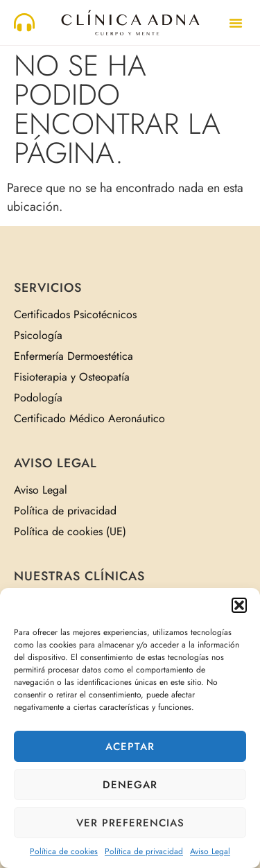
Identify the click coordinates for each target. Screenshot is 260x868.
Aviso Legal (210, 851)
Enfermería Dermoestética (73, 356)
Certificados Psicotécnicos (75, 314)
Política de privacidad (144, 851)
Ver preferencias (130, 823)
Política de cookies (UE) (70, 531)
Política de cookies (64, 851)
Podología (38, 398)
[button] (239, 605)
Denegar (130, 785)
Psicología (38, 335)
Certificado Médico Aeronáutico (89, 418)
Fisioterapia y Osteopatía (72, 377)
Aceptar (130, 747)
